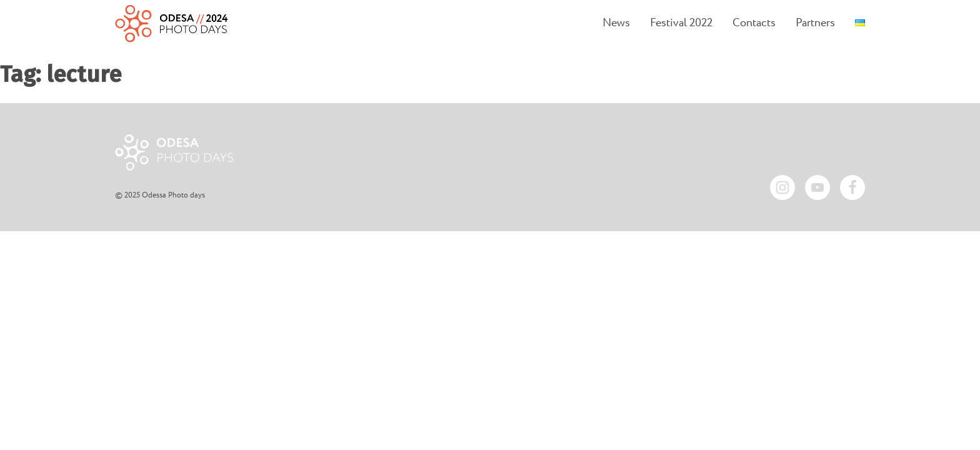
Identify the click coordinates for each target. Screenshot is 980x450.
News (616, 23)
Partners (815, 23)
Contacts (754, 23)
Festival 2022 (681, 23)
